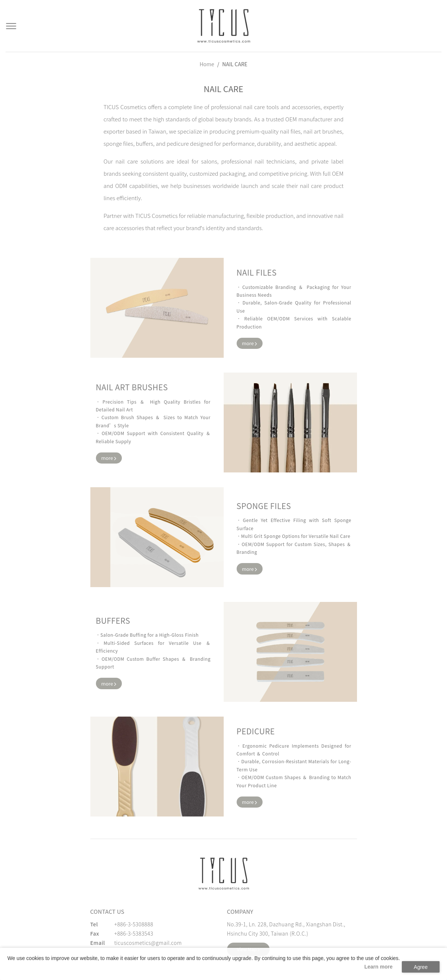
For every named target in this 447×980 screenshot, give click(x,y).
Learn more (378, 967)
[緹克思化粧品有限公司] (224, 873)
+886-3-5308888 (134, 924)
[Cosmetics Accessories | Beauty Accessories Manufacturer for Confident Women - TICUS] (224, 26)
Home (207, 64)
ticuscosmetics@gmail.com (148, 943)
